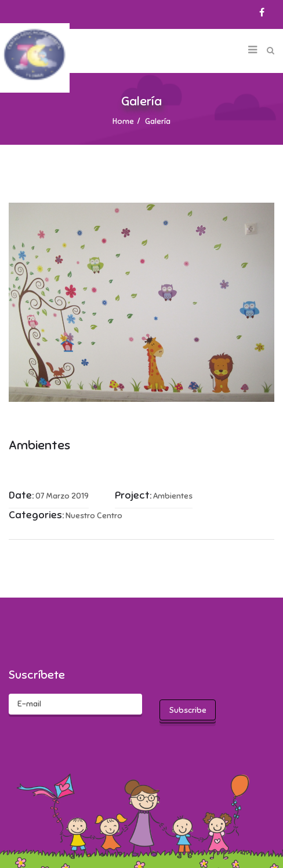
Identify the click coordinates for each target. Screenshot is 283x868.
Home (123, 121)
